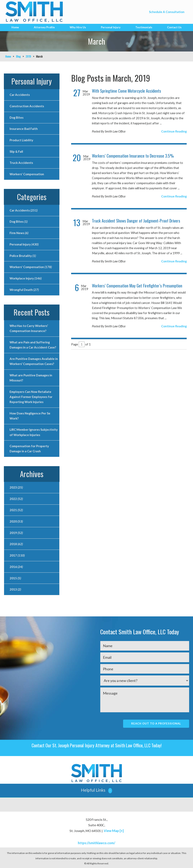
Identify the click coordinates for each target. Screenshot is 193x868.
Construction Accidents (27, 106)
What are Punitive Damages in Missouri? (31, 377)
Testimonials (144, 27)
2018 (16, 544)
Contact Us (174, 27)
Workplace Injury (26, 278)
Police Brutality (23, 255)
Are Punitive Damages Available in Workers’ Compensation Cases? (34, 361)
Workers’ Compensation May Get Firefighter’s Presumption (137, 286)
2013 (15, 589)
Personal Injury (111, 27)
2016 (16, 566)
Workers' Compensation (27, 174)
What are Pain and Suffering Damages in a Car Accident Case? (33, 345)
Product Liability (21, 140)
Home (15, 27)
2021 (16, 510)
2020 (16, 521)
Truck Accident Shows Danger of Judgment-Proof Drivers (136, 221)
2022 (16, 498)
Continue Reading (174, 131)
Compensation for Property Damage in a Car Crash (29, 448)
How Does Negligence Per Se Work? (30, 415)
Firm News (19, 233)
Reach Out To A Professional (156, 723)
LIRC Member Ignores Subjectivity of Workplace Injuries (34, 432)
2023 (16, 487)
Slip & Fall (16, 151)
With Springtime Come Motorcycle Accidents (126, 91)
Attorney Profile (44, 27)
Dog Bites (17, 117)
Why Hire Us (78, 27)
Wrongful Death (24, 289)
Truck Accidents (21, 163)
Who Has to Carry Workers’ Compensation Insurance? (29, 328)
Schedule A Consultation (167, 12)
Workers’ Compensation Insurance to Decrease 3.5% (133, 156)
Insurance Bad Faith (24, 129)
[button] (96, 790)
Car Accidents (20, 95)
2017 (17, 555)
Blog (18, 56)
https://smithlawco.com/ (96, 842)
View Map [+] (114, 830)
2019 (28, 56)
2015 (15, 578)
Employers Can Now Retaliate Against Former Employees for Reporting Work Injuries (31, 396)
